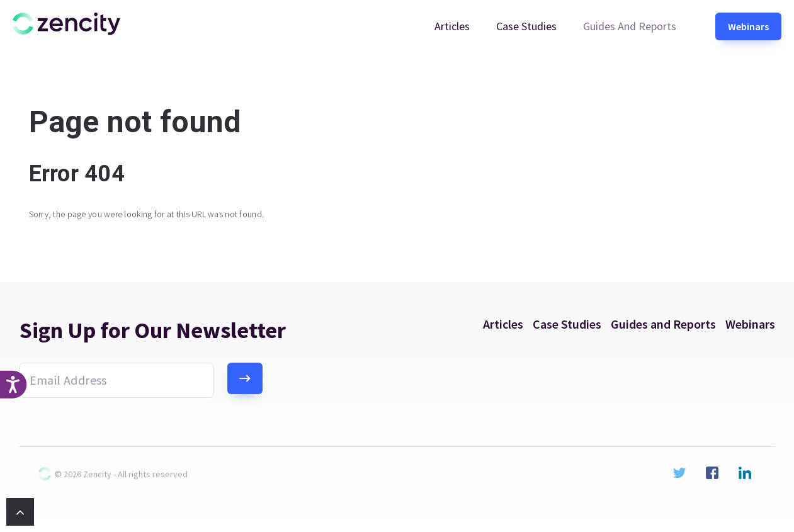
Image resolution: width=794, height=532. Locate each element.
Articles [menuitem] (452, 26)
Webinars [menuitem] (748, 26)
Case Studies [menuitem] (526, 26)
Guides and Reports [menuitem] (630, 26)
